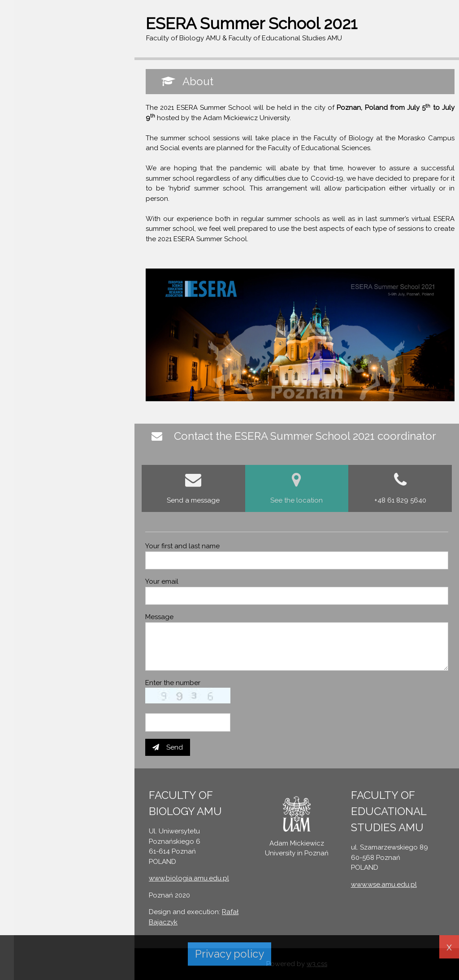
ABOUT (27, 96)
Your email (162, 581)
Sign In (25, 54)
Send (168, 747)
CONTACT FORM (41, 114)
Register (65, 54)
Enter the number (173, 683)
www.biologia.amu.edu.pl (189, 878)
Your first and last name (182, 546)
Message (159, 617)
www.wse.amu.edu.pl (384, 885)
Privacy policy (229, 954)
